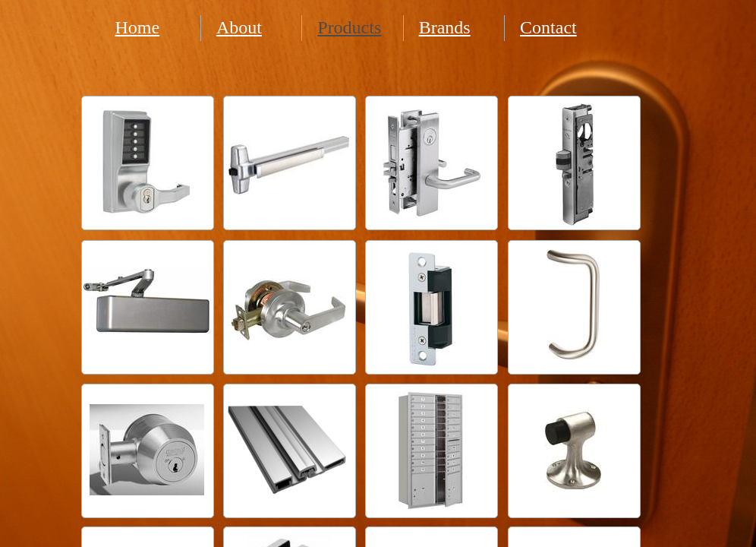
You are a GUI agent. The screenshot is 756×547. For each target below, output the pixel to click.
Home (138, 27)
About (239, 27)
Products (349, 27)
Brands (445, 27)
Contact (548, 27)
